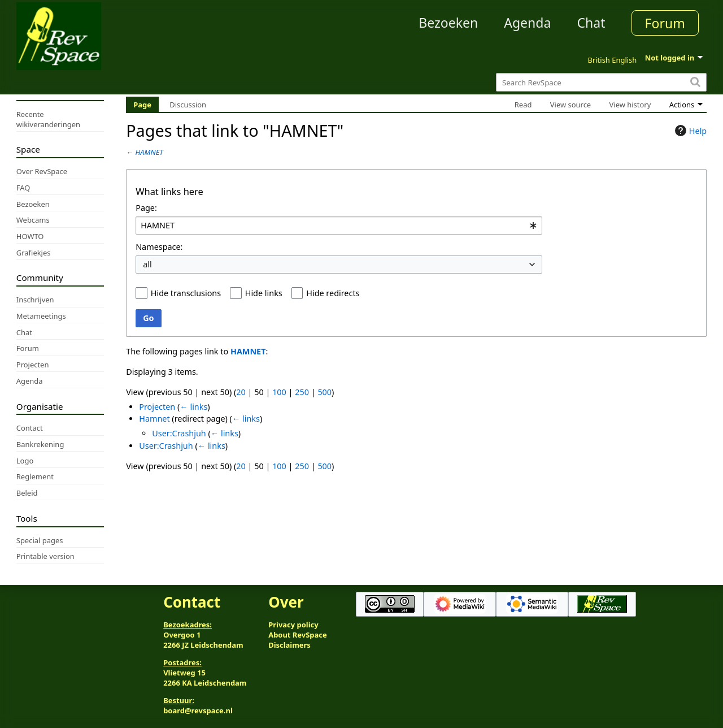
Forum (665, 23)
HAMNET (149, 152)
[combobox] (339, 226)
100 (279, 392)
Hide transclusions (186, 293)
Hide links (264, 293)
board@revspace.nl (198, 710)
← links (193, 407)
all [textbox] (147, 264)
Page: (146, 208)
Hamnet (154, 419)
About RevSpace (298, 635)
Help (689, 131)
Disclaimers (289, 645)
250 (302, 392)
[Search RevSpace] (601, 82)
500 (325, 392)
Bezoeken (448, 23)
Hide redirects (333, 293)
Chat (591, 23)
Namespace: (159, 247)
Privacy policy (293, 625)
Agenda (527, 23)
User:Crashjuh (179, 433)
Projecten (157, 407)
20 (241, 392)
